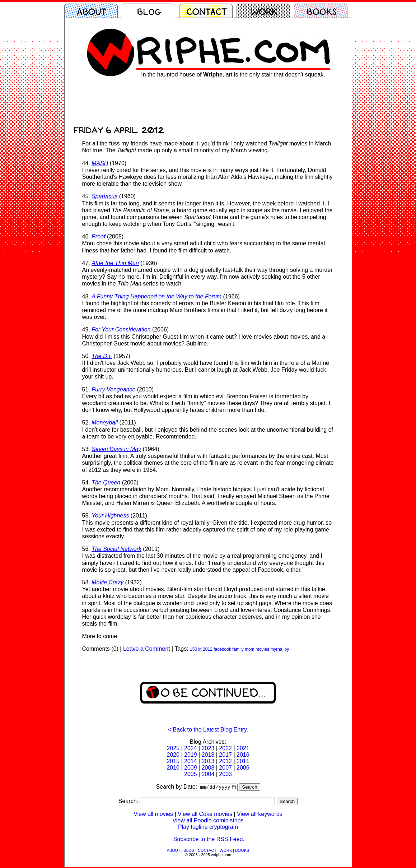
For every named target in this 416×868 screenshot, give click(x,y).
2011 (243, 761)
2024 (191, 748)
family (238, 649)
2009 (191, 768)
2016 (243, 755)
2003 (225, 774)
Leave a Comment (147, 649)
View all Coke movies (205, 815)
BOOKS (242, 851)
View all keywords (260, 815)
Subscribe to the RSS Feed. (209, 840)
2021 (243, 748)
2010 (173, 768)
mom (250, 649)
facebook (222, 649)
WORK (226, 851)
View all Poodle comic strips (208, 821)
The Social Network (116, 549)
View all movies (153, 815)
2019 (191, 755)
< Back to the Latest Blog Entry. (208, 730)
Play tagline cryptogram (208, 828)
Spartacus (104, 196)
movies (262, 649)
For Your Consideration (121, 329)
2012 (225, 761)
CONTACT (207, 851)
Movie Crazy (107, 582)
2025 (173, 748)
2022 (225, 748)
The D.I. (102, 356)
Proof (98, 236)
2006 (243, 768)
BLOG (189, 851)
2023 (208, 748)
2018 (208, 755)
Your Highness (110, 516)
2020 (173, 755)
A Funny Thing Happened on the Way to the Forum (156, 296)
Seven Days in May (116, 449)
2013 (208, 761)
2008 (208, 768)
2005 (191, 774)
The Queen (106, 482)
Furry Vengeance (113, 389)
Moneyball (105, 423)
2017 (225, 755)
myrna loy (280, 649)
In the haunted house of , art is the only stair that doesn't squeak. (233, 75)
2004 (208, 774)
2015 (173, 761)
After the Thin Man (115, 263)
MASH (100, 163)
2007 (225, 768)
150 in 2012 (201, 649)
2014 (191, 761)
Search (249, 788)
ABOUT (174, 851)
